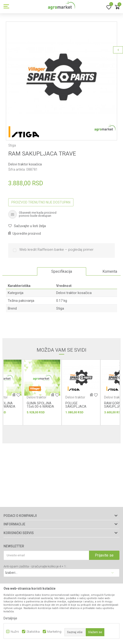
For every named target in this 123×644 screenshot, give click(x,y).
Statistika (33, 632)
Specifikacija (62, 271)
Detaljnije (10, 618)
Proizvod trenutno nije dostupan (41, 202)
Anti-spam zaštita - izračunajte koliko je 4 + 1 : (35, 566)
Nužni (15, 632)
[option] (61, 77)
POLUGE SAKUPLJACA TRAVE (76, 406)
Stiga (60, 308)
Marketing (54, 632)
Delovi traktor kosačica (25, 164)
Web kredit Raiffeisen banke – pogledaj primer (56, 250)
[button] (27, 226)
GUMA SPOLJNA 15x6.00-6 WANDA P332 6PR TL (40, 406)
